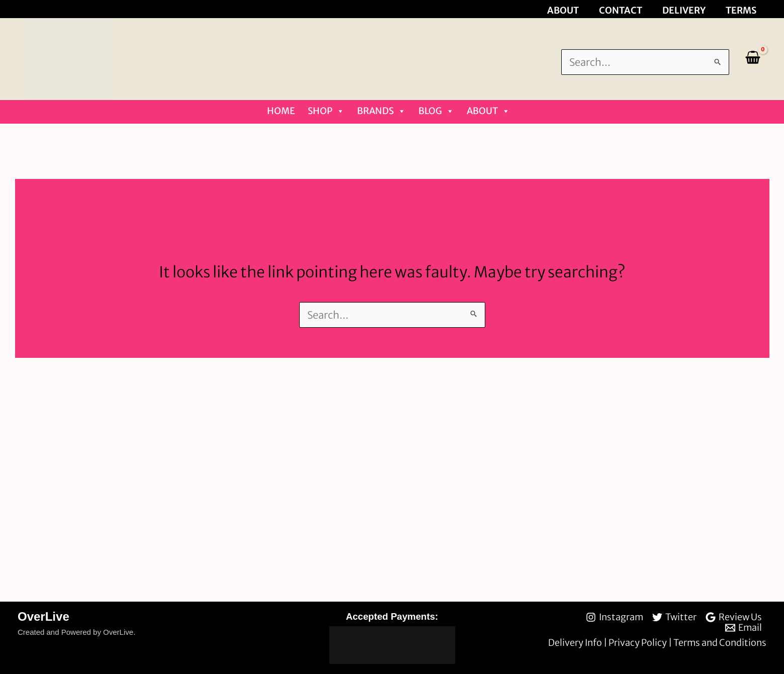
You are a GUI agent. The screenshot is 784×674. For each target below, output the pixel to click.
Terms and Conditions (720, 643)
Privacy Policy (638, 643)
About (488, 111)
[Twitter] (674, 617)
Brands (381, 111)
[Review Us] (734, 617)
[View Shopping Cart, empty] (753, 58)
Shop (326, 111)
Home (281, 111)
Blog (436, 111)
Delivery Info (576, 643)
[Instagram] (615, 617)
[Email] (744, 628)
